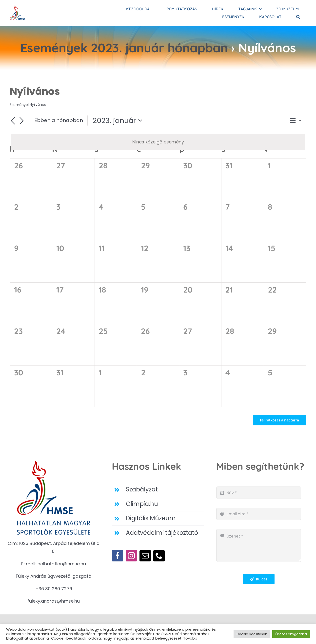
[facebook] (118, 556)
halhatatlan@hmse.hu (62, 564)
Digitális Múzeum (151, 518)
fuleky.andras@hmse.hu (54, 601)
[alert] (158, 142)
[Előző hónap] (13, 121)
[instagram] (131, 556)
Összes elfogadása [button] (291, 634)
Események (20, 105)
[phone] (159, 556)
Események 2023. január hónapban (124, 48)
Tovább (190, 638)
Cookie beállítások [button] (252, 634)
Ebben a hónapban (59, 120)
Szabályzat (142, 489)
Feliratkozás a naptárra (279, 420)
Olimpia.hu (142, 504)
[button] (298, 17)
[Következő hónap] (22, 121)
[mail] (145, 556)
